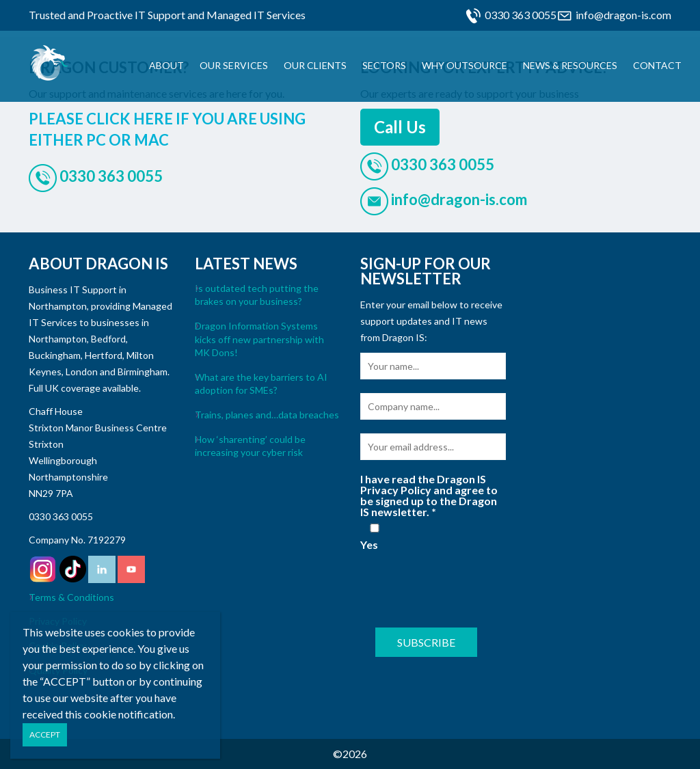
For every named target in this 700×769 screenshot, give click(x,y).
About (166, 65)
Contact (657, 65)
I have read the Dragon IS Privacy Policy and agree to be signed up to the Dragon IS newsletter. (429, 496)
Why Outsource (465, 65)
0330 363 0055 (521, 15)
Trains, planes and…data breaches (267, 415)
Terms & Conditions (71, 597)
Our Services (234, 65)
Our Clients (315, 65)
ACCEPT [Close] (45, 734)
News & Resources (570, 65)
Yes (375, 537)
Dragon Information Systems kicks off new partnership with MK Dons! (259, 339)
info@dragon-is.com (623, 15)
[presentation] (464, 587)
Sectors (384, 65)
